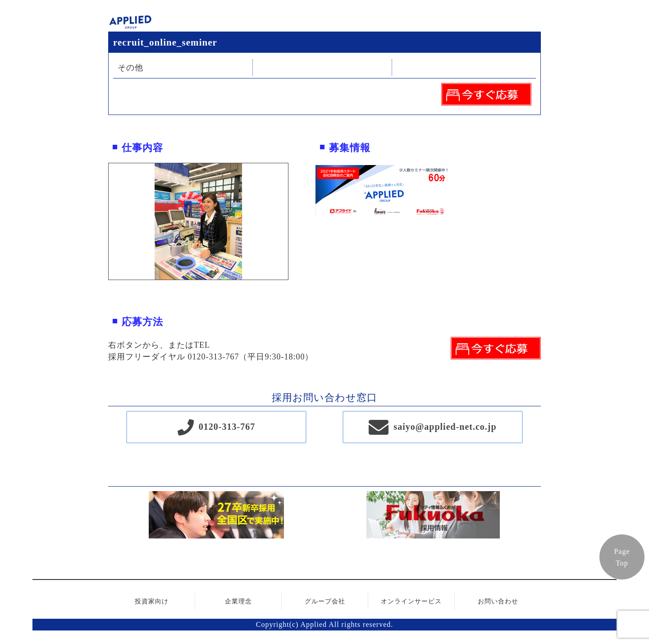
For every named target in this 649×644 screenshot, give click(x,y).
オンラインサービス (411, 601)
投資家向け (152, 601)
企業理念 (238, 601)
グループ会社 (325, 601)
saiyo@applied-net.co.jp (445, 427)
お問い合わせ (498, 601)
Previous (102, 221)
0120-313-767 (227, 427)
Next (295, 221)
